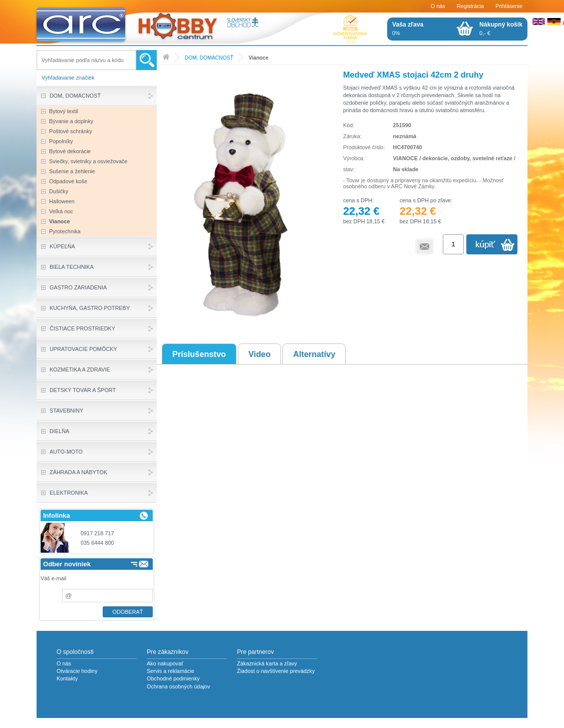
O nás (438, 6)
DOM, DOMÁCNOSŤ (209, 58)
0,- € (501, 29)
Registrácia (470, 6)
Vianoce (258, 58)
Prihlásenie (509, 6)
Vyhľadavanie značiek (68, 78)
